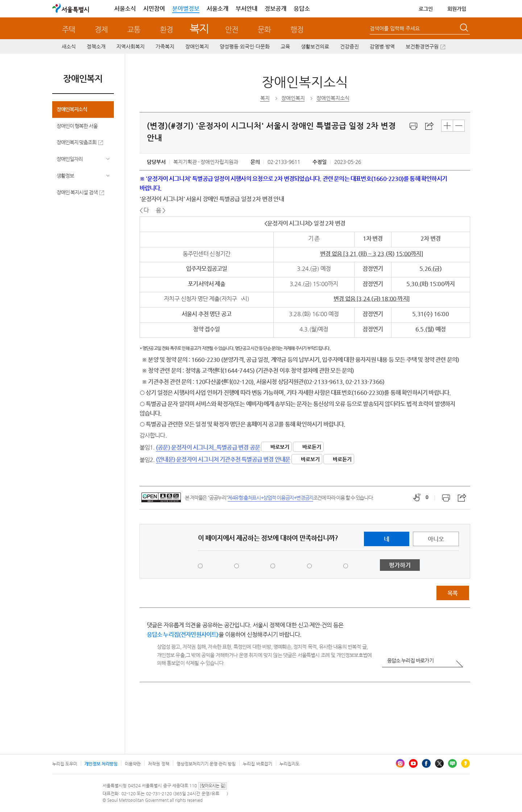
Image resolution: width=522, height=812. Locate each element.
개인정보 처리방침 (101, 764)
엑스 (439, 763)
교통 (134, 30)
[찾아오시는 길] (213, 786)
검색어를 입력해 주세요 (395, 28)
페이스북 (426, 763)
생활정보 (65, 176)
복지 (199, 28)
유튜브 (413, 763)
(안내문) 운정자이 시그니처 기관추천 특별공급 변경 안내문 (223, 459)
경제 (101, 30)
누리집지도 (289, 764)
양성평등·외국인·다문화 (245, 46)
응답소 (302, 9)
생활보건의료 (315, 46)
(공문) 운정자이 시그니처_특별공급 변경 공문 (208, 447)
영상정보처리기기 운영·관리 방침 (206, 764)
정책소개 (96, 46)
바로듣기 (312, 447)
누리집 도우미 (65, 764)
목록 (452, 593)
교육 (285, 46)
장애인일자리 (70, 159)
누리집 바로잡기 (257, 764)
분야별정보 (186, 9)
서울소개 (217, 9)
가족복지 (165, 46)
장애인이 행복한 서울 (77, 126)
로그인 (426, 9)
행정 (297, 30)
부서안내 (246, 9)
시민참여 (154, 9)
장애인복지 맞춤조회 (77, 142)
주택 (69, 30)
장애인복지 (197, 46)
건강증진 (349, 46)
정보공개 (275, 9)
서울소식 (125, 9)
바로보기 (280, 447)
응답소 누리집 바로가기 (410, 660)
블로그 (452, 763)
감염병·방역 (382, 46)
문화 (264, 30)
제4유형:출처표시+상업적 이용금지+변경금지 (270, 498)
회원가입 (457, 9)
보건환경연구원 (422, 46)
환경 (166, 30)
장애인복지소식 (72, 109)
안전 (232, 30)
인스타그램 (400, 763)
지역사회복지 (130, 46)
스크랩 (430, 126)
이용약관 (133, 764)
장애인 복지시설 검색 (77, 192)
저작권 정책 (158, 764)
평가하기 (400, 565)
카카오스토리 (465, 763)
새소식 (69, 46)
